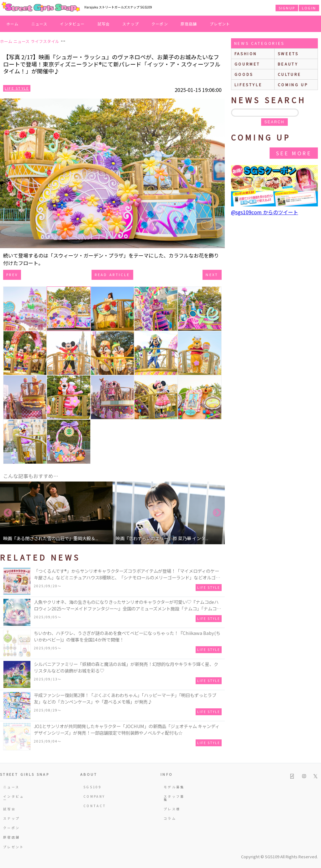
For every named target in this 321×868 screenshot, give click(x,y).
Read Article (112, 274)
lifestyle (248, 85)
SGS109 (92, 787)
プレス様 (172, 809)
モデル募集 (174, 787)
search (274, 122)
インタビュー (72, 24)
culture (289, 74)
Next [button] (217, 513)
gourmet (247, 64)
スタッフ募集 (174, 798)
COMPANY (94, 796)
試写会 (104, 24)
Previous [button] (8, 513)
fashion (246, 53)
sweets (288, 53)
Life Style (17, 88)
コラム (170, 818)
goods (244, 74)
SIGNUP (287, 8)
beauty (288, 64)
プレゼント (220, 24)
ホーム (13, 24)
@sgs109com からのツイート (265, 212)
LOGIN (309, 8)
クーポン (160, 24)
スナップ (131, 24)
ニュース (39, 24)
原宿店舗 (189, 24)
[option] (56, 513)
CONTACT (95, 806)
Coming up (293, 85)
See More (294, 153)
